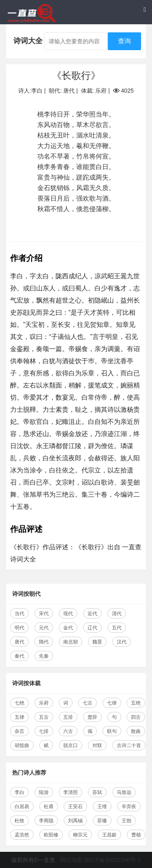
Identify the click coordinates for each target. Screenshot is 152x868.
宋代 (44, 614)
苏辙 (102, 821)
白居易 (22, 807)
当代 (19, 614)
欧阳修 (51, 835)
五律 (19, 717)
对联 (97, 745)
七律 (112, 703)
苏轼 (97, 792)
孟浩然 (22, 835)
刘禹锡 (75, 821)
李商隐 (46, 821)
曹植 (136, 835)
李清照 (71, 792)
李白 (19, 792)
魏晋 (97, 642)
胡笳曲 (22, 745)
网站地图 (71, 860)
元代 (44, 628)
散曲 (136, 731)
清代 (117, 614)
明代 (19, 628)
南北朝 (71, 642)
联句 (112, 731)
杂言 (19, 731)
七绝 (19, 703)
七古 (88, 703)
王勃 (126, 821)
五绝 (136, 703)
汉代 (122, 642)
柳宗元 (80, 835)
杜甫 (49, 807)
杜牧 (19, 821)
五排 (68, 717)
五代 (117, 628)
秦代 (19, 656)
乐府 (44, 703)
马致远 (124, 792)
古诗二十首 (129, 745)
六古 (68, 731)
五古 (44, 717)
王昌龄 (109, 835)
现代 (68, 614)
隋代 (44, 642)
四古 (136, 717)
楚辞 (92, 717)
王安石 (75, 807)
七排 (44, 731)
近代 (92, 614)
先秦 (44, 656)
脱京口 (71, 745)
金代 (68, 628)
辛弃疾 (129, 807)
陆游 (44, 792)
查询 (124, 41)
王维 (102, 807)
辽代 (92, 628)
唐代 (19, 642)
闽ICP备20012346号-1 (112, 860)
